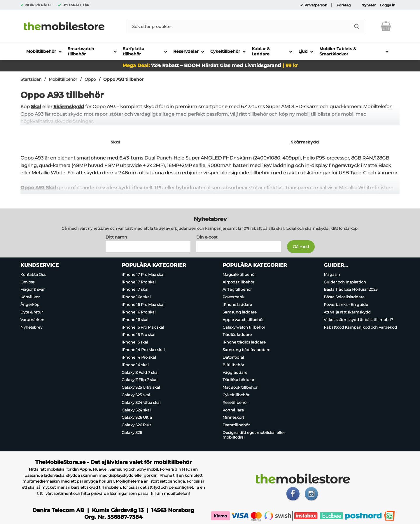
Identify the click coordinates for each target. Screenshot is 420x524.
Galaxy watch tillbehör (244, 327)
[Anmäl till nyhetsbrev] (301, 247)
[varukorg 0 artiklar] (386, 26)
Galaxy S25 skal (136, 395)
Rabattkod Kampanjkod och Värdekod (360, 327)
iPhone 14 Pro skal (139, 357)
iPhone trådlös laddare (244, 342)
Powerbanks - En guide (346, 304)
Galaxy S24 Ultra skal (141, 402)
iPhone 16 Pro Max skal (143, 304)
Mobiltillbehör (63, 79)
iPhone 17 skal (135, 289)
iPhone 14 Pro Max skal (143, 350)
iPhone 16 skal (135, 320)
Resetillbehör (235, 402)
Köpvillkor (30, 297)
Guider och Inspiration (345, 282)
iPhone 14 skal (135, 365)
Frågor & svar (33, 289)
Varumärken (32, 320)
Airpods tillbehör (238, 282)
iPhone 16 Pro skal (139, 312)
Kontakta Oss (33, 274)
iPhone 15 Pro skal (139, 334)
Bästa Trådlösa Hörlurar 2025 (351, 289)
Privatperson (315, 5)
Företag (344, 5)
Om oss (27, 282)
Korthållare (233, 410)
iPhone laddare (237, 304)
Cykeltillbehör (236, 395)
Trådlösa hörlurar (238, 380)
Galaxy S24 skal (136, 410)
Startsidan (31, 79)
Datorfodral (233, 357)
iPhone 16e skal (136, 297)
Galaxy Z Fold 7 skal (140, 372)
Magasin (332, 274)
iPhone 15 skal (135, 342)
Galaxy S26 (132, 432)
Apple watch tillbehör (243, 320)
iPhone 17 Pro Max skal (143, 274)
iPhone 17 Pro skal (139, 282)
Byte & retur (32, 312)
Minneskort (233, 417)
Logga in (388, 5)
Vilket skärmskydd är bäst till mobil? (358, 320)
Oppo (90, 79)
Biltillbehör (233, 365)
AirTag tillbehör (237, 289)
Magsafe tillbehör (239, 274)
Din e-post (207, 237)
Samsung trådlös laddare (246, 350)
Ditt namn (116, 237)
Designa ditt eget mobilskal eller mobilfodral (254, 435)
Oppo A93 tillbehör (123, 79)
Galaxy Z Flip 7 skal (140, 380)
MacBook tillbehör (240, 387)
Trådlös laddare (237, 334)
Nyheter (369, 5)
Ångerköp (30, 304)
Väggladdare (235, 372)
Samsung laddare (240, 312)
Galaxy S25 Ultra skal (141, 387)
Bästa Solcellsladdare (344, 297)
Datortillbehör (236, 425)
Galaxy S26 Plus (136, 425)
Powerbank (233, 297)
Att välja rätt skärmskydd (347, 312)
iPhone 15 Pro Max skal (143, 327)
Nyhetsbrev (31, 327)
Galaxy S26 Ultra (137, 417)
